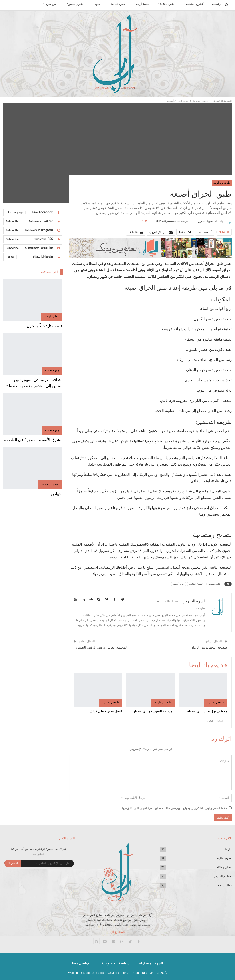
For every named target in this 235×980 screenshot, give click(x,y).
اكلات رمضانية (215, 584)
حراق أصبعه (179, 584)
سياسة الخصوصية (115, 963)
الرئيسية (217, 4)
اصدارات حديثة (50, 484)
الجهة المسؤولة (151, 963)
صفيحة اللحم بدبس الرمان (209, 647)
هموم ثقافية (118, 4)
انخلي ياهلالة (167, 4)
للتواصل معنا (82, 963)
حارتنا (228, 849)
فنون (97, 4)
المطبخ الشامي (196, 584)
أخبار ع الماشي (195, 4)
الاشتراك (13, 863)
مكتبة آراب (143, 4)
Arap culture (99, 973)
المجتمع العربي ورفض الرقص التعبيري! (101, 647)
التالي (209, 721)
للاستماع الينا (118, 932)
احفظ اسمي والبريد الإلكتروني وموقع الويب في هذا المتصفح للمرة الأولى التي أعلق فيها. (175, 808)
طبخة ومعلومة (222, 183)
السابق (221, 721)
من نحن (51, 4)
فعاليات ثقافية (223, 885)
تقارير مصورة (75, 4)
